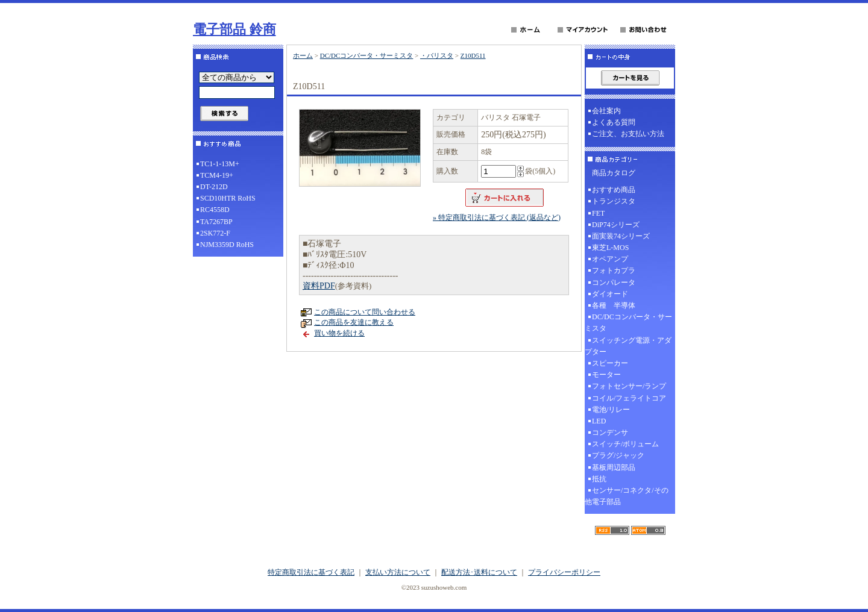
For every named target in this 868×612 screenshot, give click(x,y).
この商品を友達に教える (354, 322)
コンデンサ (610, 432)
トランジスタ (614, 201)
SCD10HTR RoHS (228, 198)
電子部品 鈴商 (234, 29)
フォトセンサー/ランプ (629, 386)
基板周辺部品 (614, 467)
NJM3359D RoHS (227, 245)
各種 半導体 (614, 305)
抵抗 (599, 479)
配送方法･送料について (479, 572)
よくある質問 (614, 122)
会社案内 (606, 111)
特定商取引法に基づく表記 (311, 572)
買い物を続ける (339, 333)
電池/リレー (611, 410)
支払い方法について (398, 572)
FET (598, 213)
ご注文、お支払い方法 (628, 134)
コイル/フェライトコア (629, 398)
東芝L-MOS (610, 248)
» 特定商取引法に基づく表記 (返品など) (497, 217)
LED (599, 421)
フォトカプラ (614, 270)
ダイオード (610, 294)
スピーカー (610, 363)
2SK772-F (215, 233)
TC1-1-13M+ (220, 164)
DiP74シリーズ (616, 225)
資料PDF (319, 286)
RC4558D (215, 210)
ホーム (303, 55)
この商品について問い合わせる (365, 312)
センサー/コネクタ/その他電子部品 (627, 496)
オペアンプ (610, 259)
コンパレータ (614, 283)
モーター (606, 375)
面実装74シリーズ (621, 236)
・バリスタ (437, 55)
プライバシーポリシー (564, 572)
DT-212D (214, 187)
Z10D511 (473, 55)
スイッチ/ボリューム (625, 444)
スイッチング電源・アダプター (628, 346)
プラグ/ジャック (618, 455)
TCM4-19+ (217, 175)
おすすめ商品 (614, 190)
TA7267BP (216, 222)
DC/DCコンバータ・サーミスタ (367, 55)
